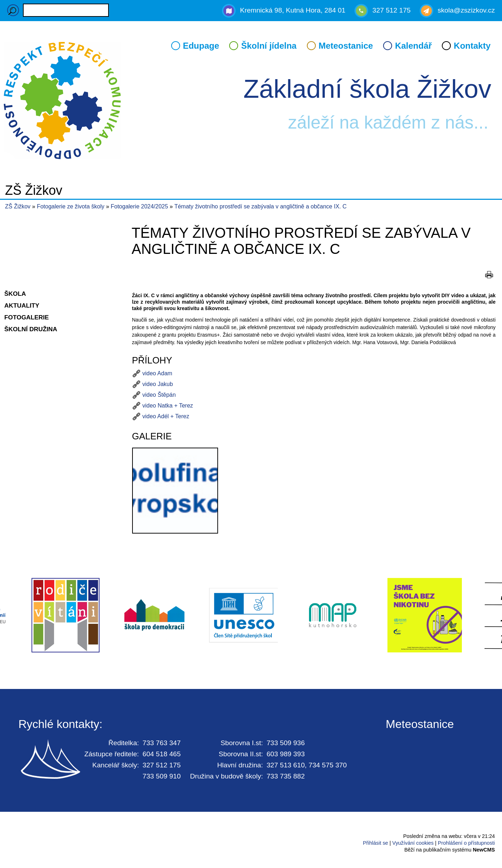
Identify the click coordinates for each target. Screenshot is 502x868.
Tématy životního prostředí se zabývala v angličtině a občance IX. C (260, 206)
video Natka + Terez (168, 406)
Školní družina (31, 329)
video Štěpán (159, 395)
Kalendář (413, 46)
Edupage (201, 46)
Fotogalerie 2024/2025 (140, 206)
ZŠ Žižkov (18, 206)
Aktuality (22, 305)
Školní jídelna (269, 46)
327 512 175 (392, 10)
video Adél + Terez (166, 416)
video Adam (158, 373)
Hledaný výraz (13, 10)
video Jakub (158, 384)
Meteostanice (346, 46)
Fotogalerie (26, 317)
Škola (15, 294)
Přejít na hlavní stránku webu (251, 102)
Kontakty (472, 46)
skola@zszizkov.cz (466, 10)
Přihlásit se (375, 843)
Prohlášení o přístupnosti (466, 843)
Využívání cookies (413, 843)
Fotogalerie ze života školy (71, 206)
